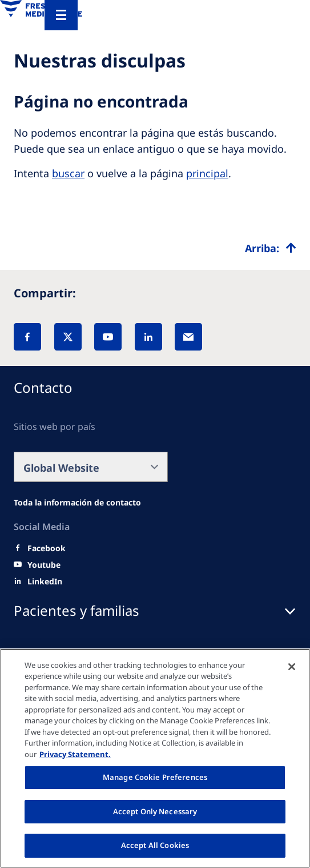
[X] (68, 337)
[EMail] (188, 337)
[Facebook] (27, 337)
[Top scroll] (271, 248)
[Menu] (61, 15)
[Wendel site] (77, 503)
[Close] (292, 667)
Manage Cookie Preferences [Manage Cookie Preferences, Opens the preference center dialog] (155, 777)
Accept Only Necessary (155, 811)
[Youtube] (44, 565)
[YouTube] (108, 337)
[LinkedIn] (148, 337)
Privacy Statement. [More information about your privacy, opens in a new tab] (75, 754)
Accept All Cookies (155, 845)
